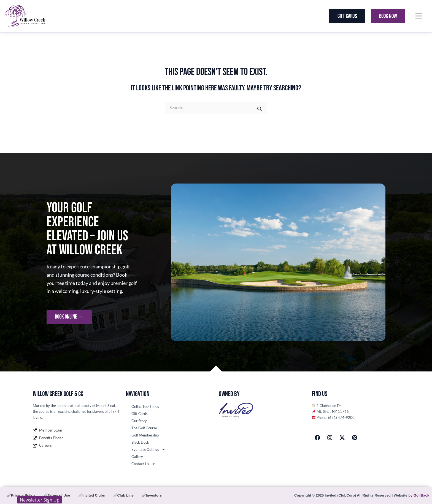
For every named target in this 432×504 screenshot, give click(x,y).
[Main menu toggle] (419, 16)
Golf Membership (145, 435)
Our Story (139, 421)
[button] (347, 16)
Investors (152, 495)
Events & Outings (148, 449)
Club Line (124, 495)
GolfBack (421, 495)
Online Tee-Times (145, 406)
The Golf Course (144, 428)
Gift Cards (140, 414)
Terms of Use (57, 495)
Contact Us (143, 464)
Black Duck (140, 442)
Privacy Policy (21, 495)
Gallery (137, 457)
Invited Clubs (92, 495)
